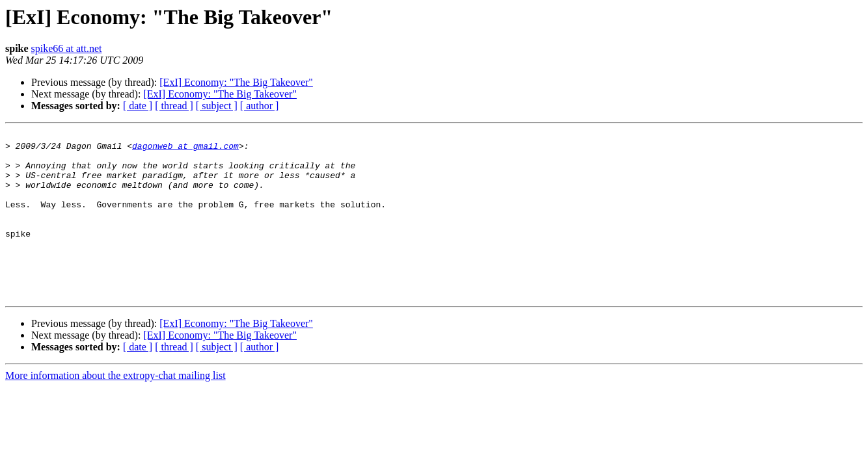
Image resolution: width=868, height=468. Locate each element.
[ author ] (260, 106)
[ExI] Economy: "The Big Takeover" (236, 82)
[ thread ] (174, 106)
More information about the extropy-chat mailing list (115, 409)
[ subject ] (217, 106)
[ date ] (138, 106)
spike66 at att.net (67, 48)
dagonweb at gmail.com (185, 149)
